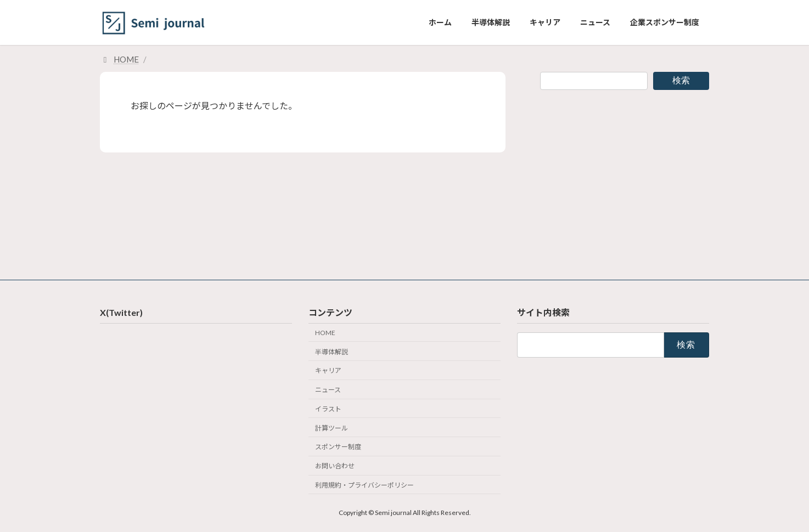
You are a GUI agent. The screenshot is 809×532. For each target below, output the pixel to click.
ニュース (328, 390)
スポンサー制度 (338, 447)
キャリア (328, 370)
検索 (681, 80)
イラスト (328, 409)
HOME (325, 333)
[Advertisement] (625, 176)
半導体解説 (332, 351)
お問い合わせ (335, 466)
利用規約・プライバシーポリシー (364, 485)
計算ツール (332, 428)
